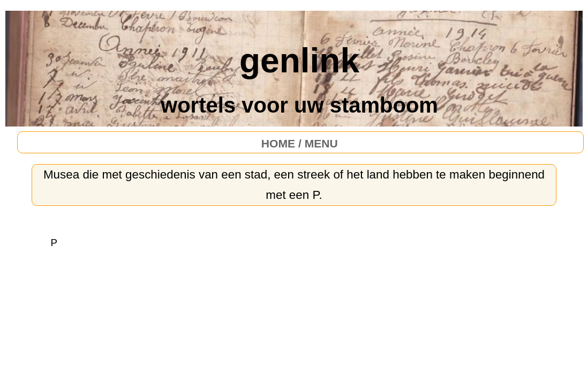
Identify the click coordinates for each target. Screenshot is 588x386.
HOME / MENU (300, 143)
